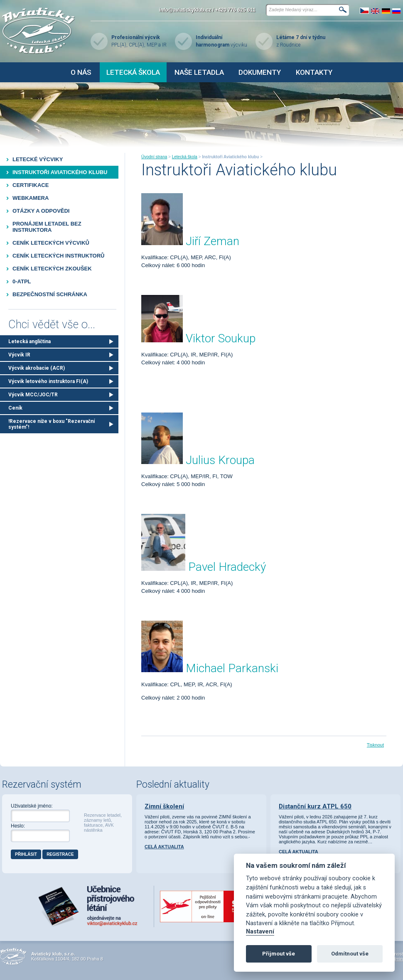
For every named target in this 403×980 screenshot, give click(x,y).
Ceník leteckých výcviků (51, 243)
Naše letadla (199, 72)
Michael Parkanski (232, 668)
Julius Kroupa (220, 460)
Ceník (15, 408)
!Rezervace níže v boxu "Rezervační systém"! (52, 424)
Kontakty (314, 72)
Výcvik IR (19, 355)
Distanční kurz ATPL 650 (315, 806)
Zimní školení (164, 806)
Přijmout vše (279, 954)
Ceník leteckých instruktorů (59, 256)
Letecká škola (133, 72)
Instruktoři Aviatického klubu (60, 172)
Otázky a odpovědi (41, 211)
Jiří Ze (201, 241)
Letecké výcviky (38, 159)
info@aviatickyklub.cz (185, 10)
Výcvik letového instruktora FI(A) (48, 381)
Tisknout (375, 745)
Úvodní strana (154, 157)
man (228, 241)
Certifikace (31, 185)
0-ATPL (22, 281)
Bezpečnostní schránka (50, 294)
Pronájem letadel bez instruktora (47, 227)
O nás (81, 72)
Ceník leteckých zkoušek (52, 269)
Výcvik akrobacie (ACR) (37, 368)
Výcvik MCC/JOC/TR (33, 395)
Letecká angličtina (29, 341)
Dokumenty (260, 72)
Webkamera (31, 198)
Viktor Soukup (221, 338)
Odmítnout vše (350, 954)
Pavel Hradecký (227, 567)
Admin (397, 959)
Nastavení (260, 932)
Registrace (60, 854)
